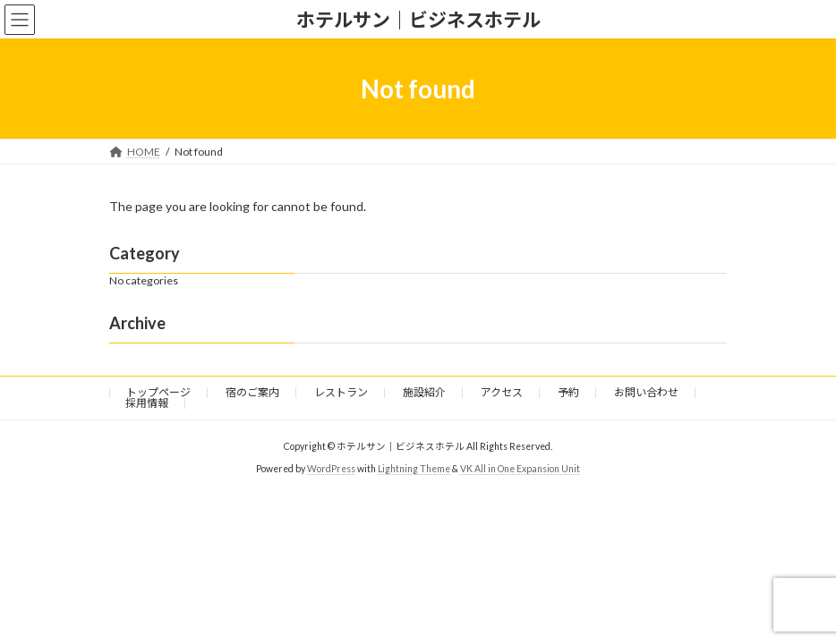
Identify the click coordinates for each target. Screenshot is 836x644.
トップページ (158, 392)
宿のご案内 (252, 392)
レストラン (341, 392)
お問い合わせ (646, 392)
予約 (568, 392)
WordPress (331, 468)
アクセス (502, 392)
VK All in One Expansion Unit (520, 468)
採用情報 (147, 403)
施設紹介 (424, 392)
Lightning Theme (414, 468)
